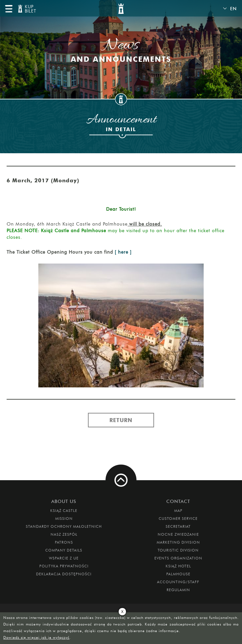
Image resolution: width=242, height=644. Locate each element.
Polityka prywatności (64, 566)
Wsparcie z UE (64, 558)
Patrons (64, 542)
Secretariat (178, 526)
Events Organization (178, 558)
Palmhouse (178, 574)
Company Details (64, 550)
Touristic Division (178, 550)
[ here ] (123, 252)
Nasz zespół (64, 534)
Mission (64, 519)
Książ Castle (64, 511)
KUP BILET (30, 9)
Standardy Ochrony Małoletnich (64, 526)
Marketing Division (178, 542)
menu (9, 9)
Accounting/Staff (178, 582)
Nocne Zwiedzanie (178, 534)
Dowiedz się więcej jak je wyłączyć (36, 637)
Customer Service (178, 519)
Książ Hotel (178, 566)
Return (121, 420)
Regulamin (178, 590)
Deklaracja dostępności (64, 574)
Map (178, 511)
